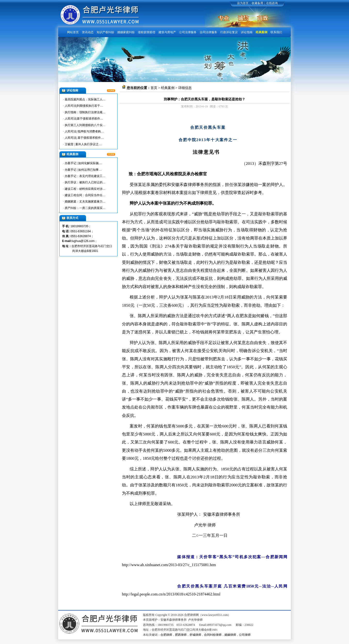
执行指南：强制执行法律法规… (85, 112)
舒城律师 (195, 635)
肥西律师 (181, 635)
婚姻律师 (230, 635)
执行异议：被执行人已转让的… (85, 182)
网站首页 (73, 32)
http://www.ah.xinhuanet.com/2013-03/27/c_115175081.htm (169, 565)
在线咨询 (272, 3)
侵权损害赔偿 (147, 32)
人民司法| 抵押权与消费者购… (84, 131)
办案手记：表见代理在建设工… (85, 176)
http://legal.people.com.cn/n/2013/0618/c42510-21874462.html (171, 594)
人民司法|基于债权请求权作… (84, 119)
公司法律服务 (188, 32)
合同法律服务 (208, 32)
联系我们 (276, 32)
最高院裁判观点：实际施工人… (85, 99)
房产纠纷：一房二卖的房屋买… (85, 208)
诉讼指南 (247, 32)
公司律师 (245, 635)
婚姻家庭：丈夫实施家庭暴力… (85, 201)
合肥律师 (166, 635)
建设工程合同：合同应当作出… (85, 195)
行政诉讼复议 (229, 32)
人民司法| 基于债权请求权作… (84, 138)
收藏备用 (257, 3)
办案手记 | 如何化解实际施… (83, 163)
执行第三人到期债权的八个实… (85, 125)
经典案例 (262, 32)
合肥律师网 (137, 117)
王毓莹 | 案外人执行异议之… (83, 144)
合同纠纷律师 (213, 635)
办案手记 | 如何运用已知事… (83, 170)
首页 (154, 88)
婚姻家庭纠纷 (126, 32)
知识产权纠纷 (105, 32)
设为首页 (243, 3)
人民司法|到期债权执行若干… (84, 106)
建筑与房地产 (167, 32)
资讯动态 (88, 32)
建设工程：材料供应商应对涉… (85, 189)
